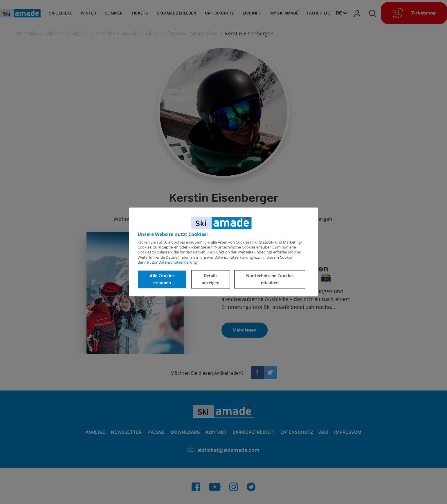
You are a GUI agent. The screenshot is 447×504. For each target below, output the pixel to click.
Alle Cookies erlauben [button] (162, 279)
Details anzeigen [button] (211, 279)
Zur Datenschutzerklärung (174, 262)
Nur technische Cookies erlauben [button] (270, 279)
